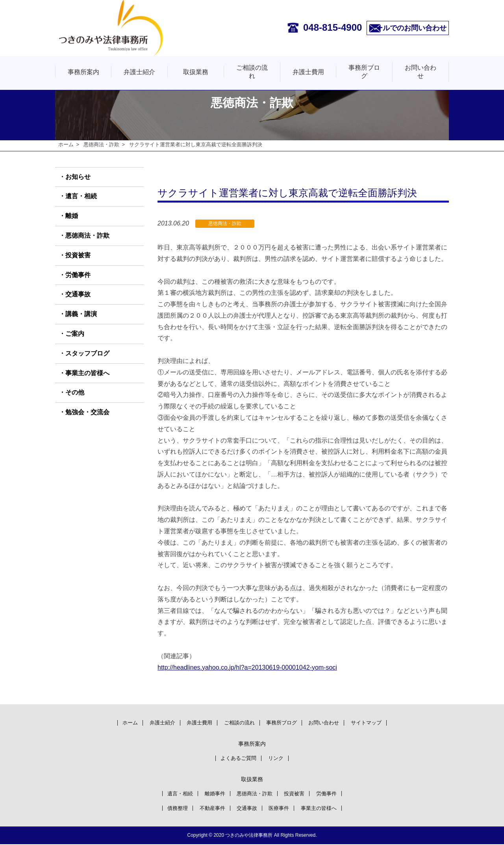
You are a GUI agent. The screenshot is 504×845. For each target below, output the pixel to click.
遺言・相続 (81, 196)
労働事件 (78, 275)
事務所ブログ (364, 72)
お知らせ (78, 177)
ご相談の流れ (252, 72)
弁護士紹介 (139, 72)
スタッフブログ (87, 353)
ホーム (66, 144)
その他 (75, 393)
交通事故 (78, 295)
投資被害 (78, 255)
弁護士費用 (308, 72)
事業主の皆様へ (87, 373)
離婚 (72, 216)
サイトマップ (378, 722)
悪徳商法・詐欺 (101, 144)
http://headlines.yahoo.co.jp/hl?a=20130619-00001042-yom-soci (247, 667)
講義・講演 (81, 314)
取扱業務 (196, 72)
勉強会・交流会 (87, 412)
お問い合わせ (421, 72)
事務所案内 (83, 72)
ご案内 (75, 334)
